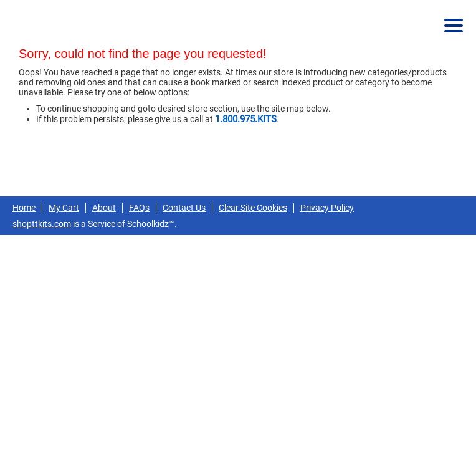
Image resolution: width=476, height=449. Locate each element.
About (104, 208)
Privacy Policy (327, 208)
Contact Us (184, 208)
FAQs (139, 208)
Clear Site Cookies (253, 208)
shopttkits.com (42, 224)
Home (24, 208)
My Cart (64, 208)
